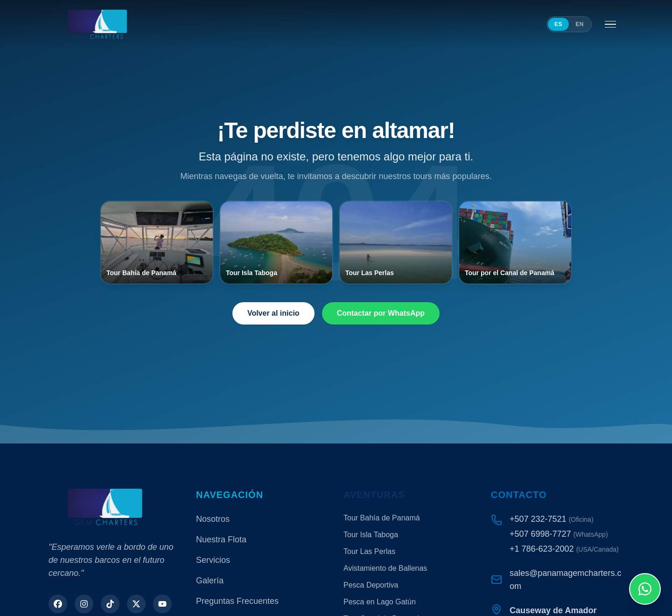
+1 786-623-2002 (542, 549)
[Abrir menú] (610, 24)
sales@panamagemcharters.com (565, 580)
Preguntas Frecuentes (237, 601)
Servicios (213, 560)
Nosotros (213, 519)
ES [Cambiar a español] (558, 24)
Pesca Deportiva (371, 585)
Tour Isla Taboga (371, 535)
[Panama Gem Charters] (97, 24)
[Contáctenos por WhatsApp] (645, 589)
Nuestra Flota (221, 540)
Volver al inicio (273, 313)
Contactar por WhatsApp (381, 313)
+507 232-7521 (538, 519)
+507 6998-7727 (540, 534)
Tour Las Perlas (369, 551)
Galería (210, 581)
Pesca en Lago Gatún (380, 602)
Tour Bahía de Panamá (382, 518)
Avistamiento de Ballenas (385, 568)
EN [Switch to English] (580, 24)
